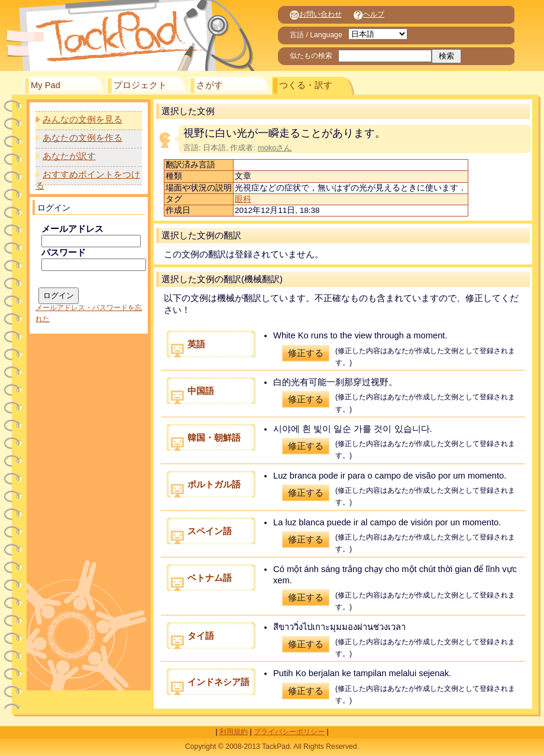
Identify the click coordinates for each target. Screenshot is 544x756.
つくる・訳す (306, 85)
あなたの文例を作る (82, 138)
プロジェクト (140, 85)
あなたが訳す (69, 156)
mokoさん (275, 148)
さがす (210, 85)
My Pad (46, 85)
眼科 (243, 199)
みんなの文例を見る (82, 119)
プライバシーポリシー (289, 732)
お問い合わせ (316, 14)
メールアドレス (72, 229)
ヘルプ (369, 14)
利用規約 (234, 732)
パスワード (64, 253)
